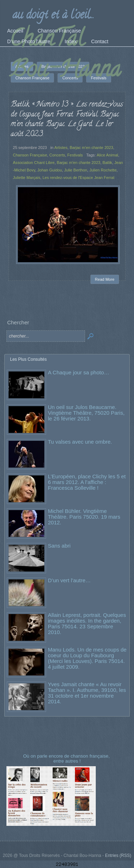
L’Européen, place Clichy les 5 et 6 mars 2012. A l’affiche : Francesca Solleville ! (87, 482)
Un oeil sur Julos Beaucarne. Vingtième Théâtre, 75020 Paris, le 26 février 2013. (86, 413)
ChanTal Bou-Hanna (65, 56)
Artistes (61, 148)
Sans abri (59, 546)
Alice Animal (107, 155)
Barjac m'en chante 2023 (91, 148)
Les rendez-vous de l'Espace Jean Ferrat (78, 178)
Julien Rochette (103, 170)
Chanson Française (30, 155)
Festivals (75, 155)
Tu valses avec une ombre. (80, 442)
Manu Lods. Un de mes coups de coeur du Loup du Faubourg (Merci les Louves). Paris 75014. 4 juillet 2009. (87, 658)
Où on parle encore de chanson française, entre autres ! (67, 759)
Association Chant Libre (34, 163)
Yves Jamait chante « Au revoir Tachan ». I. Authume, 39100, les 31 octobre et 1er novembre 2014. (87, 693)
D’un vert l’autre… (69, 580)
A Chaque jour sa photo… (79, 372)
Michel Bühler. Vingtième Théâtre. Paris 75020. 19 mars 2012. (84, 517)
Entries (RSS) (118, 855)
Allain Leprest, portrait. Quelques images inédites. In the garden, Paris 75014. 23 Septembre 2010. (87, 623)
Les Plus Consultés (28, 359)
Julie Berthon (76, 170)
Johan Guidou (50, 170)
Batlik (107, 163)
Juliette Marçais (27, 178)
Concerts (57, 155)
